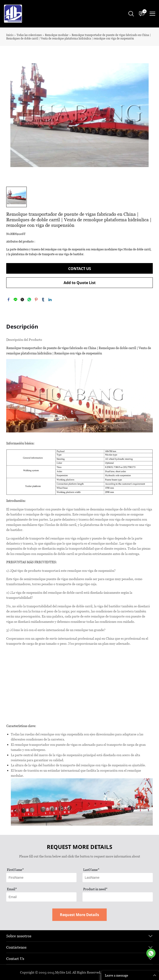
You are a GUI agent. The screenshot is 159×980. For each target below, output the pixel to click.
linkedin (50, 300)
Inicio (10, 35)
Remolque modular (57, 35)
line (15, 300)
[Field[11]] (41, 878)
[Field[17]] (118, 897)
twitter (22, 300)
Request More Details (79, 915)
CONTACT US (80, 269)
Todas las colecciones (29, 35)
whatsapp (29, 300)
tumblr (43, 300)
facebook (9, 300)
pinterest (36, 300)
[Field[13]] (41, 897)
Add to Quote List (80, 283)
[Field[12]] (118, 878)
